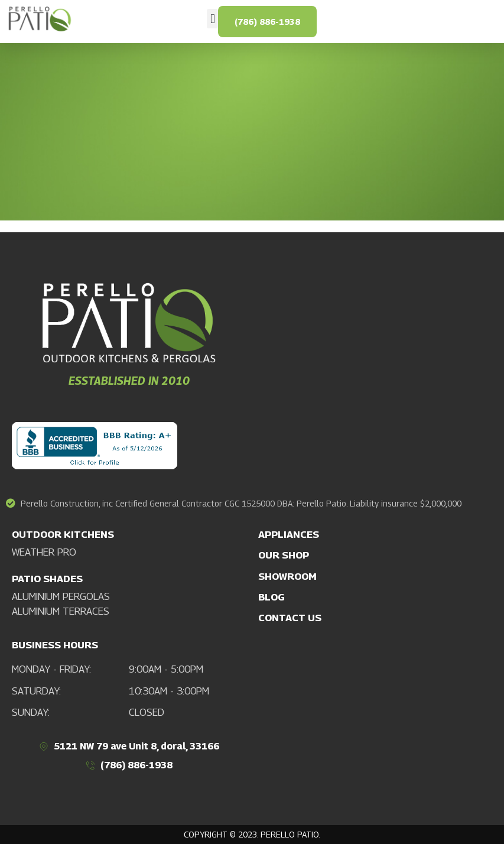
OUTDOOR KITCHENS (63, 534)
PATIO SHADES (47, 579)
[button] (212, 19)
